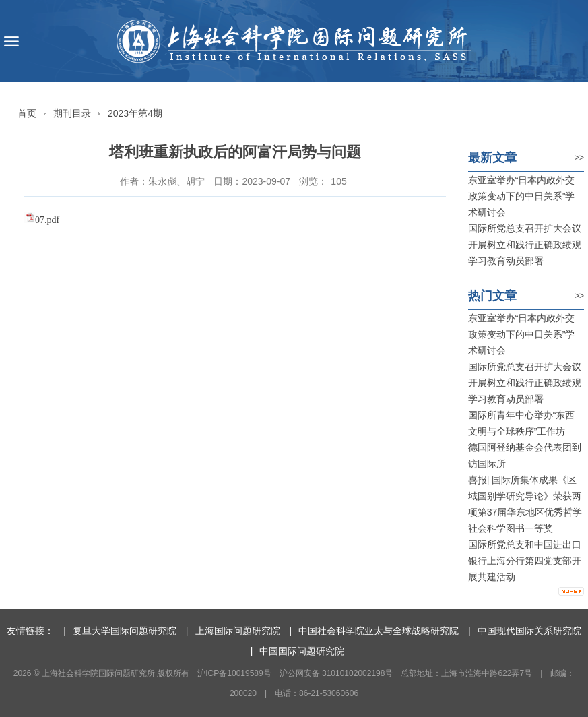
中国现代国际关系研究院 (529, 631)
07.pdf (47, 220)
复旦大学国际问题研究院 (125, 631)
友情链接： (30, 631)
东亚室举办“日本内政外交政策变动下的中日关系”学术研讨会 (522, 196)
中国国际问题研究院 (302, 651)
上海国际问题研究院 (238, 631)
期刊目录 (72, 113)
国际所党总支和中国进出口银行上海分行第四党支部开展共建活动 (525, 561)
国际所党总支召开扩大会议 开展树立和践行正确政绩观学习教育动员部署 (525, 245)
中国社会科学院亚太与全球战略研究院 (379, 631)
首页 (27, 113)
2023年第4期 (135, 113)
